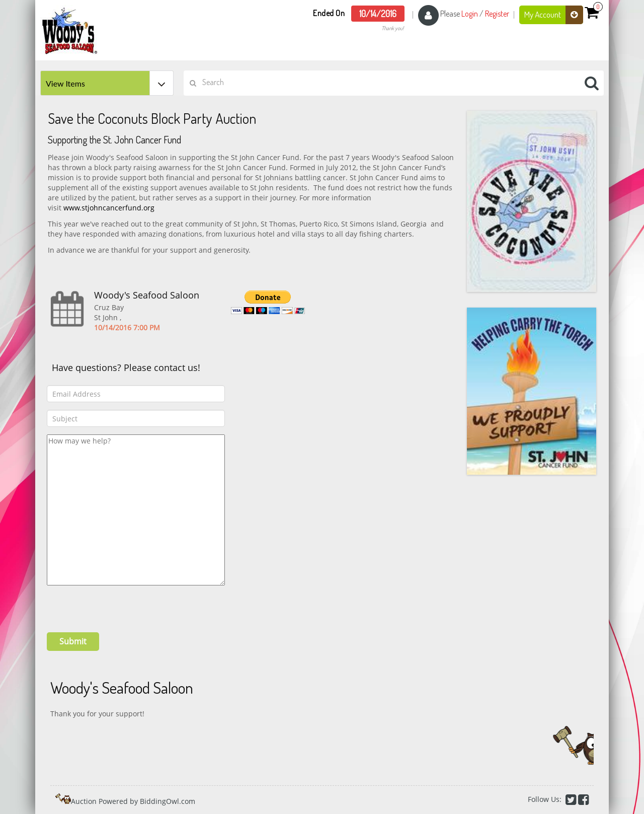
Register (497, 14)
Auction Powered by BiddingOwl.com (133, 801)
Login (470, 14)
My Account (554, 15)
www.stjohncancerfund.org (109, 208)
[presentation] (123, 605)
